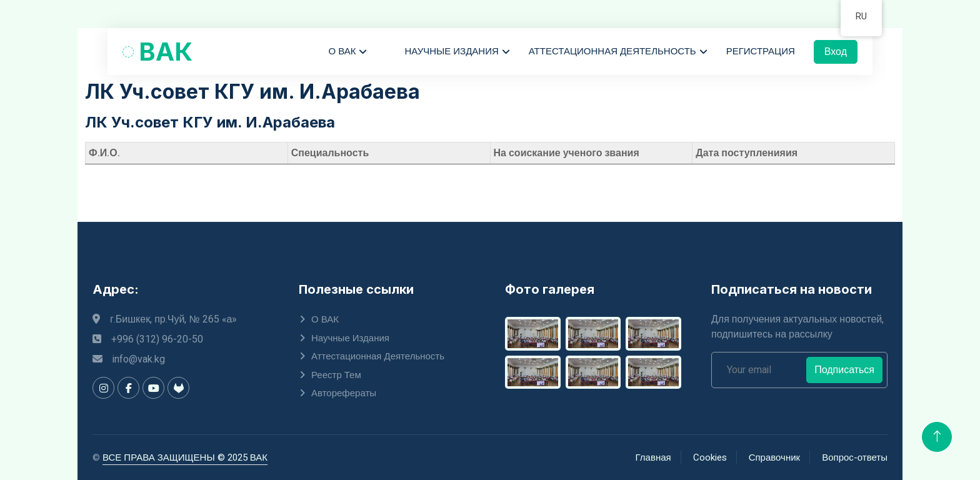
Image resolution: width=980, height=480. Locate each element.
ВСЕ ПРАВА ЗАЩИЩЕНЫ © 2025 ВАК (185, 457)
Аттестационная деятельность (612, 51)
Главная (653, 457)
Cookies (710, 457)
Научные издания (451, 51)
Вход (836, 52)
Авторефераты (344, 393)
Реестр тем (336, 375)
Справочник (775, 457)
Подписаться (844, 370)
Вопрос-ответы (855, 457)
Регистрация (761, 51)
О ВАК (342, 51)
